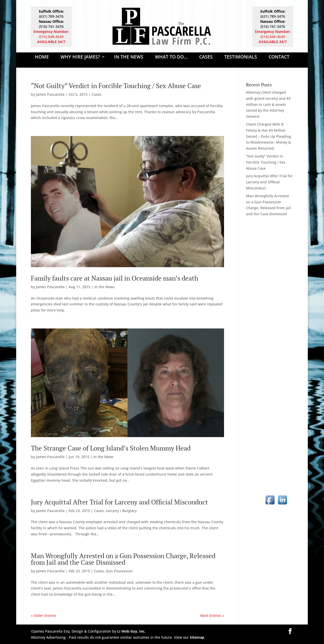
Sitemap (197, 637)
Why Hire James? (80, 57)
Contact (279, 57)
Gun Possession (119, 571)
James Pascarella (50, 94)
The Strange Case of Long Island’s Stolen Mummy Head (111, 448)
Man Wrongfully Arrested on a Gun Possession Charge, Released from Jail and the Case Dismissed (123, 559)
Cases (206, 57)
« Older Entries (44, 616)
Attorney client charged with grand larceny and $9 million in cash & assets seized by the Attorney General (268, 104)
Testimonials (241, 57)
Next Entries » (212, 616)
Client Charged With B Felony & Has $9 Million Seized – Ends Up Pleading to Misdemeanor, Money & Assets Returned (269, 136)
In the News (105, 287)
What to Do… (171, 57)
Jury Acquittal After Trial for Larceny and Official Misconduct (119, 502)
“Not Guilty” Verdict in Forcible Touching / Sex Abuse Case (116, 86)
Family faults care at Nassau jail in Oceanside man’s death (115, 278)
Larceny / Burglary (121, 511)
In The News (129, 57)
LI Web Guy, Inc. (131, 631)
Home (42, 57)
